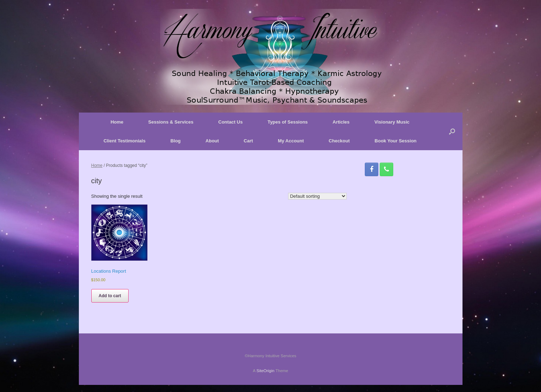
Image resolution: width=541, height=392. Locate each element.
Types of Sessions (288, 122)
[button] (452, 131)
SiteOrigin (266, 371)
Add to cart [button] (110, 296)
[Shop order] (317, 196)
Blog (176, 141)
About (212, 141)
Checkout (339, 141)
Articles (341, 122)
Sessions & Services (171, 122)
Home (117, 122)
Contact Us (231, 122)
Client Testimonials (124, 141)
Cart (248, 141)
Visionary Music (392, 122)
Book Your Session (396, 141)
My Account (291, 141)
